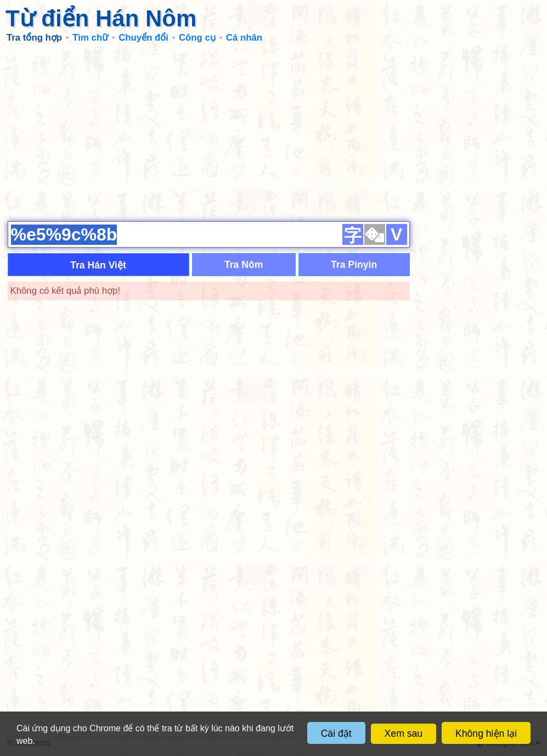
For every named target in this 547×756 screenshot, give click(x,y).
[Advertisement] (274, 132)
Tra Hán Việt (98, 265)
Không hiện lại (486, 733)
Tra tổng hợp (34, 38)
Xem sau (404, 733)
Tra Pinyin (354, 265)
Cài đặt (336, 733)
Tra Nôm (244, 265)
